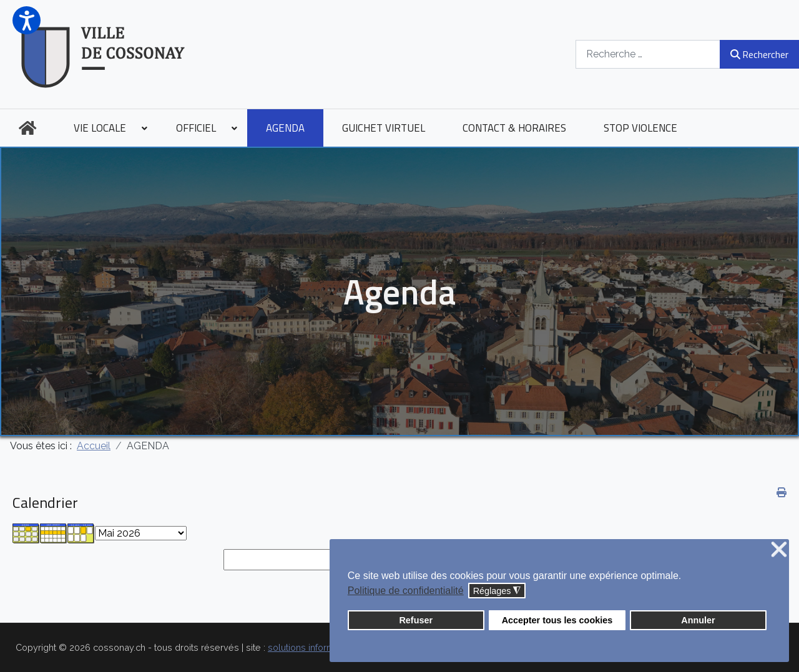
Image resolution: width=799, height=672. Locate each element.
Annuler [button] (698, 620)
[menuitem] (27, 128)
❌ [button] (779, 550)
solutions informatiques (316, 647)
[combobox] (648, 54)
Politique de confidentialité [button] (406, 591)
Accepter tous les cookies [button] (557, 620)
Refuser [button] (416, 620)
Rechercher (759, 54)
